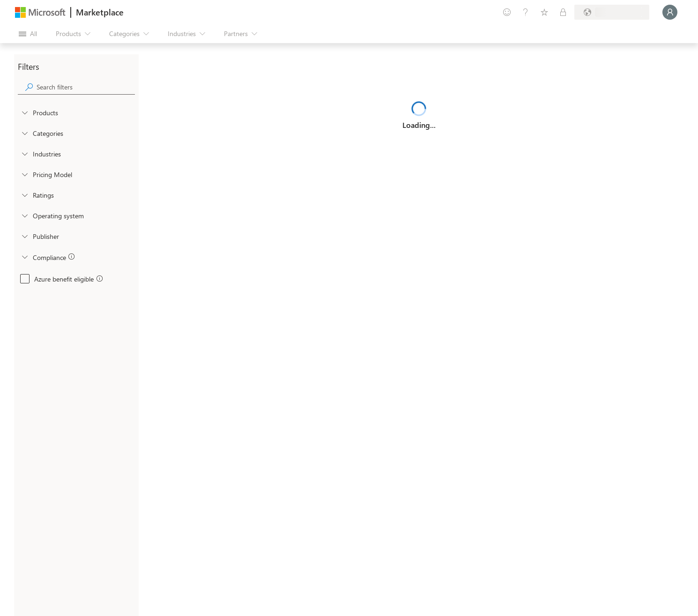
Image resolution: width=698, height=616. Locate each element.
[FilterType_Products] (24, 112)
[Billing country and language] (612, 12)
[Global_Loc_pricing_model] (24, 174)
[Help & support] (526, 12)
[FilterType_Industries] (24, 154)
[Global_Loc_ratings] (24, 195)
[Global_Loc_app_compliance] (24, 257)
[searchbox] (86, 87)
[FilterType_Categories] (24, 133)
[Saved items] (544, 12)
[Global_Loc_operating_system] (24, 215)
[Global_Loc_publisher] (24, 236)
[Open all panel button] (28, 34)
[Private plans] (563, 12)
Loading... (419, 125)
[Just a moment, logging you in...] (670, 12)
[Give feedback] (507, 12)
